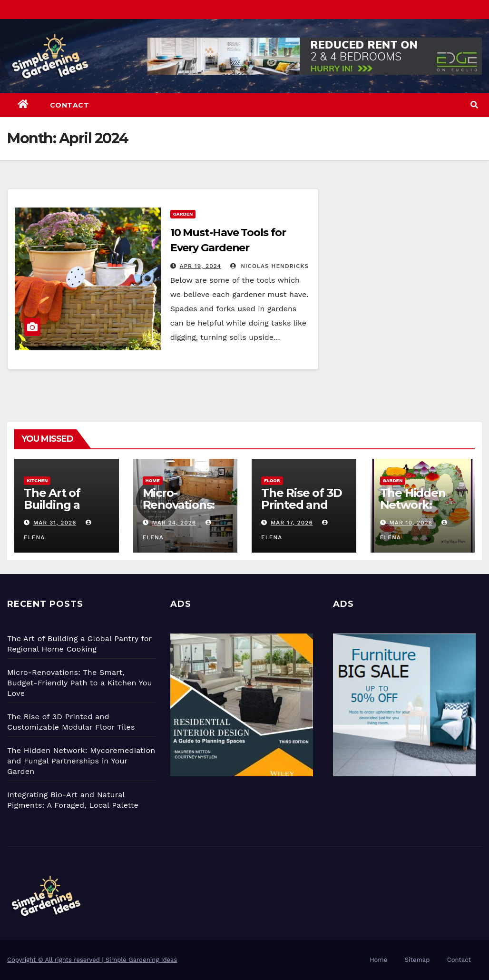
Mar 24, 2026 (174, 523)
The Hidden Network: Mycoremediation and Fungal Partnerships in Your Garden (81, 761)
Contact (70, 105)
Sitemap (417, 960)
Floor (272, 480)
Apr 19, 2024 (200, 266)
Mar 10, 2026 (411, 523)
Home (153, 480)
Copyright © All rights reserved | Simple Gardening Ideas (92, 960)
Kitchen (37, 480)
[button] (474, 105)
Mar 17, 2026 (292, 523)
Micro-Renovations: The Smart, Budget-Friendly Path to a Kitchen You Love (80, 683)
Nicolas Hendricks (269, 266)
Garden (183, 214)
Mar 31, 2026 (55, 523)
